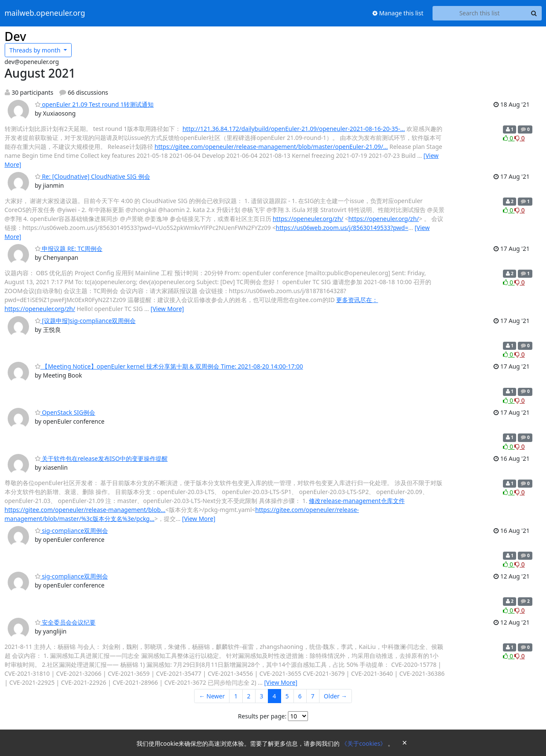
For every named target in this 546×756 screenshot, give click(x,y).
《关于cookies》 (364, 743)
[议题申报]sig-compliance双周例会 (86, 321)
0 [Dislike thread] (520, 138)
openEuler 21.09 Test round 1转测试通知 (94, 104)
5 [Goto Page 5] (287, 696)
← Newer (212, 696)
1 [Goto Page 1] (236, 696)
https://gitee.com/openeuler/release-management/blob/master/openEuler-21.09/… (271, 147)
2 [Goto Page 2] (249, 696)
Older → (335, 696)
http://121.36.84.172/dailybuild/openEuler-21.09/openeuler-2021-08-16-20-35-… (294, 129)
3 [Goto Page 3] (261, 696)
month (36, 50)
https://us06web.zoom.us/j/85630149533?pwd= (342, 228)
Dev (16, 36)
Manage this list (398, 13)
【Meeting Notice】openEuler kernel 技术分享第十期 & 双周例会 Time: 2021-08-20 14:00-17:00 (169, 366)
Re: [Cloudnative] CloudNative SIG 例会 (93, 176)
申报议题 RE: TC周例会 (69, 249)
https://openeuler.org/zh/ (308, 219)
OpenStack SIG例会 (65, 412)
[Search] (534, 13)
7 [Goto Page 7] (313, 696)
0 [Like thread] (509, 138)
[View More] (167, 309)
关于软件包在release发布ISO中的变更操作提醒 (101, 458)
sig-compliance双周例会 (71, 531)
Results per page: (262, 716)
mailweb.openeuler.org (45, 13)
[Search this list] (480, 13)
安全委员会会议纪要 (65, 622)
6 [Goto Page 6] (300, 696)
